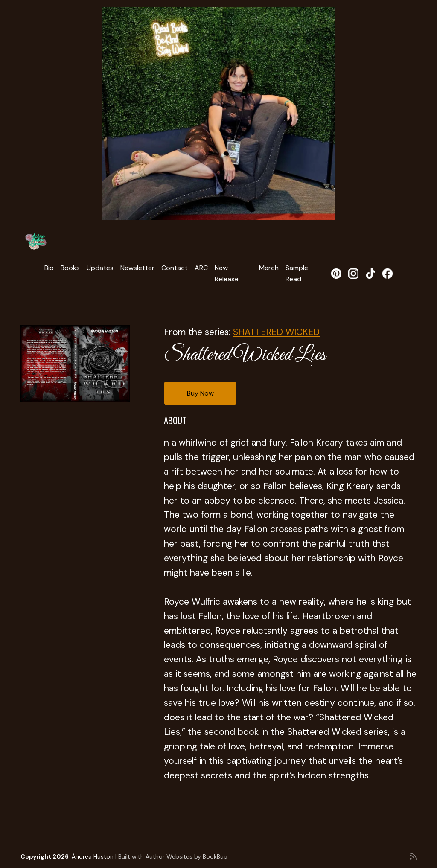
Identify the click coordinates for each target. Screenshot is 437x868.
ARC (201, 268)
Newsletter (137, 268)
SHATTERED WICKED (276, 332)
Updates (100, 268)
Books (70, 268)
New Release (227, 273)
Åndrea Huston (93, 856)
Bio (49, 268)
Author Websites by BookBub (186, 856)
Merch (269, 268)
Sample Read (297, 273)
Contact (175, 268)
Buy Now (200, 393)
